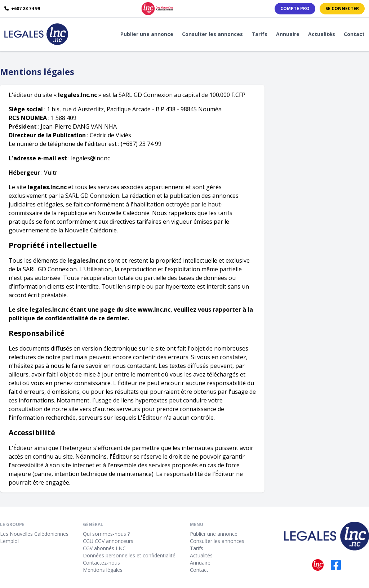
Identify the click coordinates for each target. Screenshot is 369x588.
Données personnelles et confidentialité (129, 555)
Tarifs (259, 34)
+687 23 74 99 (22, 9)
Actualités (322, 34)
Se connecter (342, 8)
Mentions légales (103, 570)
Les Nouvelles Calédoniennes (34, 534)
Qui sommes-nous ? (106, 534)
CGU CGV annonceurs (108, 541)
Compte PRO (295, 8)
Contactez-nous (101, 563)
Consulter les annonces (212, 34)
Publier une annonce (147, 34)
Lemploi (9, 541)
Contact (354, 34)
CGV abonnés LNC (104, 548)
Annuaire (288, 34)
